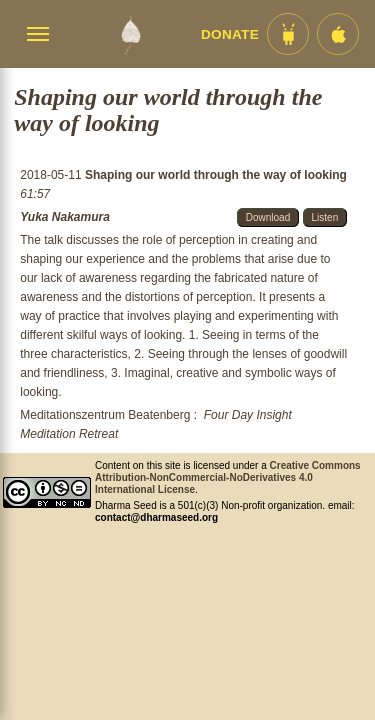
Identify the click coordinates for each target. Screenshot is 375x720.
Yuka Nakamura (65, 217)
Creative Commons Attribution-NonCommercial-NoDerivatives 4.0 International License (228, 477)
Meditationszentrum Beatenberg (105, 415)
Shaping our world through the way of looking (216, 175)
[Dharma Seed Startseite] (130, 34)
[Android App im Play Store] (288, 34)
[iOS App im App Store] (338, 34)
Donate (230, 34)
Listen (325, 217)
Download (268, 217)
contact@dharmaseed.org (156, 517)
